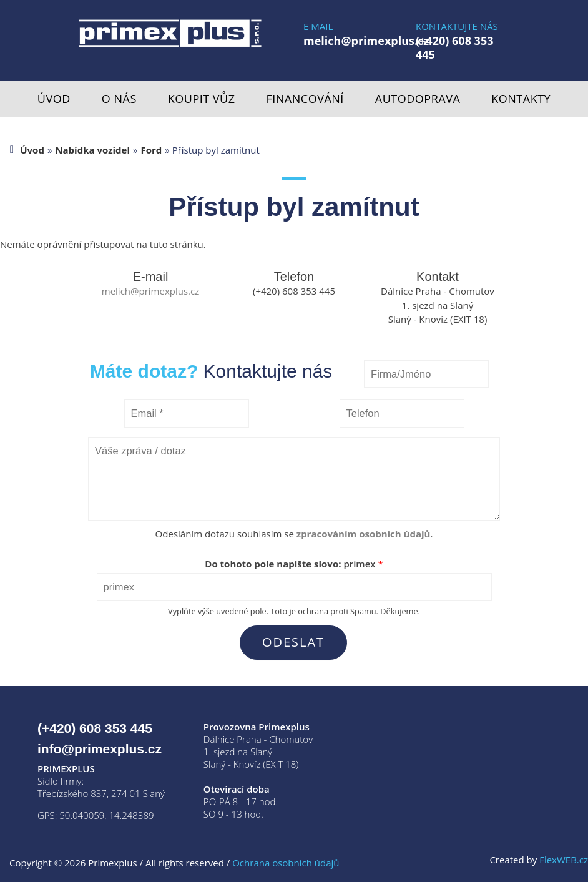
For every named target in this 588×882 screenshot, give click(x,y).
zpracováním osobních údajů (364, 534)
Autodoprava (418, 99)
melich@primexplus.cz (366, 41)
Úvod (54, 99)
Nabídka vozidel (92, 150)
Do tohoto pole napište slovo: (294, 564)
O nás (119, 99)
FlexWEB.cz (564, 860)
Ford (151, 150)
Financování (305, 99)
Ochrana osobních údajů (286, 863)
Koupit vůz (202, 99)
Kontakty (521, 99)
